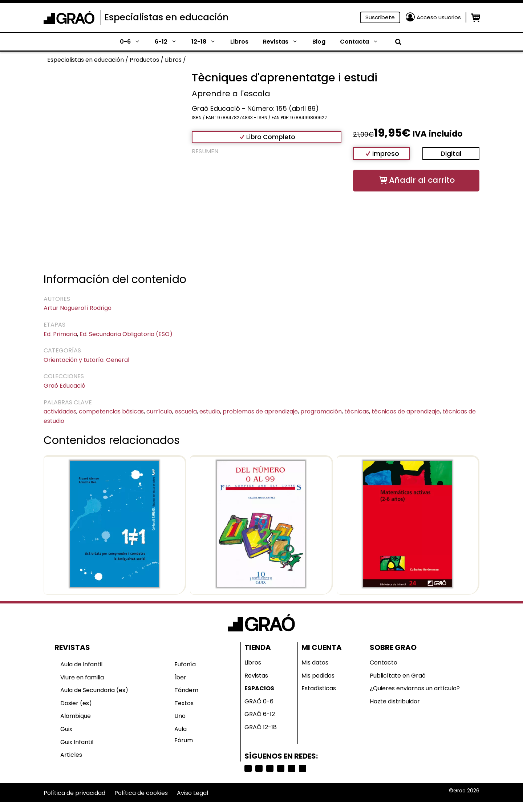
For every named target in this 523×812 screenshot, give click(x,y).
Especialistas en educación (167, 17)
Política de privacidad (74, 793)
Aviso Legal (192, 793)
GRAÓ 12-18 (261, 727)
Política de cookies (141, 793)
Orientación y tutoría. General (86, 360)
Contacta (363, 42)
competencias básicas (111, 411)
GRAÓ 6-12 (260, 714)
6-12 (169, 42)
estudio (210, 411)
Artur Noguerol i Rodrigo (78, 308)
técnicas (357, 411)
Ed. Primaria (60, 334)
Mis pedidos (318, 676)
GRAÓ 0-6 (259, 701)
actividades (60, 411)
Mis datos (315, 662)
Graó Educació (64, 386)
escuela (186, 411)
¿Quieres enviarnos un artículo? (415, 688)
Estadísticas (319, 688)
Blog (319, 42)
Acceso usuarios (439, 17)
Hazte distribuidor (395, 701)
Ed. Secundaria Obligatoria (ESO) (126, 334)
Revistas (284, 42)
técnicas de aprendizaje (406, 411)
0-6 (134, 42)
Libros (239, 42)
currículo (159, 411)
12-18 (207, 42)
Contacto (384, 662)
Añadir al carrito (422, 180)
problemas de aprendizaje (260, 411)
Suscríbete (380, 17)
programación (321, 411)
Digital (451, 153)
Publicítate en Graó (398, 676)
